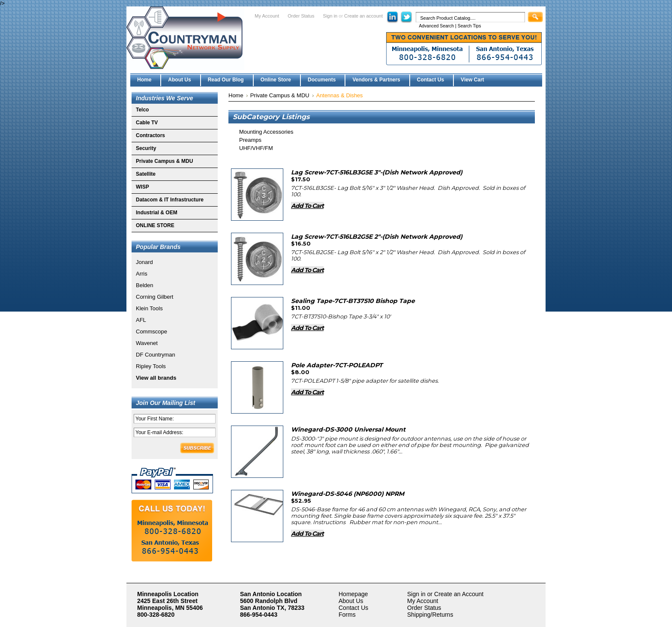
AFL (141, 320)
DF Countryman (156, 355)
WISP (142, 187)
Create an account (363, 16)
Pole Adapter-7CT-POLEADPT (337, 365)
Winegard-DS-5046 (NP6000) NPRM (348, 494)
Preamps (250, 140)
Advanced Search (436, 26)
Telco (142, 110)
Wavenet (147, 343)
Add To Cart (307, 206)
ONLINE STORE (155, 225)
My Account (267, 16)
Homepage (353, 594)
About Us (351, 601)
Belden (144, 285)
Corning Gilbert (154, 297)
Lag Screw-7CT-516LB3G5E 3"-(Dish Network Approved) (377, 172)
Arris (142, 274)
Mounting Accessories (266, 132)
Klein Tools (149, 308)
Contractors (150, 135)
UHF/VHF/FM (256, 148)
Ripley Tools (151, 366)
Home (236, 95)
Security (146, 148)
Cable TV (147, 123)
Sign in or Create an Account (445, 594)
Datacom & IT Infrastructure (170, 200)
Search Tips (469, 26)
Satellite (146, 174)
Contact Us (353, 608)
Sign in (330, 16)
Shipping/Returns (430, 615)
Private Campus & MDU (164, 161)
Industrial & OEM (157, 213)
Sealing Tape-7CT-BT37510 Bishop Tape (353, 301)
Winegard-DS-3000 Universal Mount (348, 429)
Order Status (301, 16)
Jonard (144, 262)
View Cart (472, 80)
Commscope (151, 331)
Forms (347, 615)
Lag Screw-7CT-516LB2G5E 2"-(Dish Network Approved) (377, 237)
